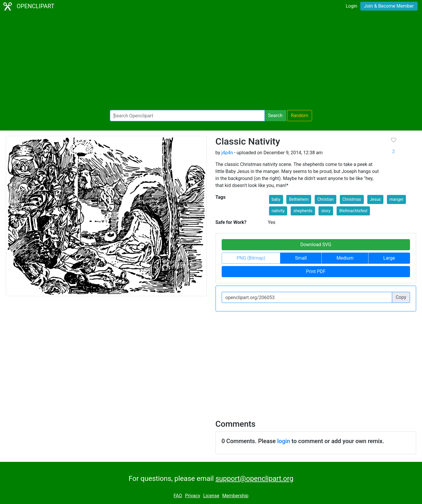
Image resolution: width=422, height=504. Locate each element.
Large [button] (389, 258)
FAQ (178, 496)
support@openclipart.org (254, 479)
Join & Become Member (389, 6)
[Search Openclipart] (187, 116)
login (284, 441)
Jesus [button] (375, 199)
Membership (235, 496)
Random (300, 115)
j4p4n (227, 153)
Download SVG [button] (316, 245)
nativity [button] (278, 211)
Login (351, 6)
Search (275, 115)
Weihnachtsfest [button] (353, 211)
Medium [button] (345, 258)
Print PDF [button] (316, 271)
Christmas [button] (352, 199)
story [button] (326, 211)
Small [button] (301, 258)
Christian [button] (325, 199)
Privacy (193, 496)
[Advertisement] (211, 61)
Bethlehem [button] (299, 199)
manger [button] (397, 199)
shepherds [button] (303, 211)
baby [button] (276, 199)
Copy (401, 297)
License (211, 496)
